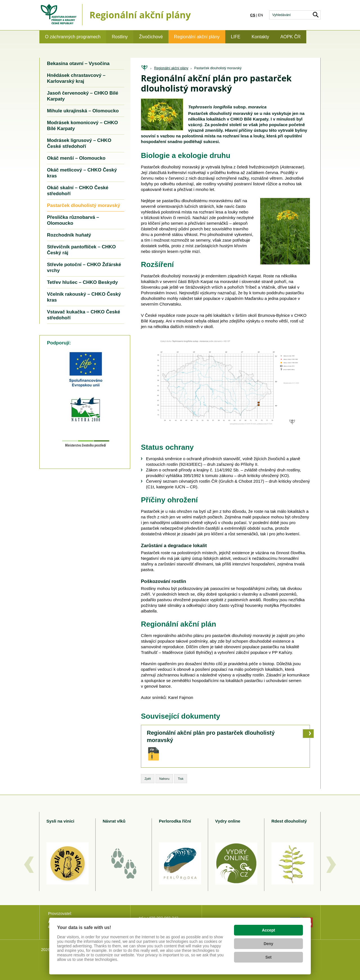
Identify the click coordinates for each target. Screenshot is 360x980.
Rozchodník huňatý (69, 235)
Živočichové (151, 37)
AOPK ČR (291, 37)
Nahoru (164, 779)
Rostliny (120, 37)
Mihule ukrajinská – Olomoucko (83, 111)
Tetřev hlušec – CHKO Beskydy (82, 282)
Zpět (148, 779)
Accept (268, 930)
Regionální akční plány (197, 37)
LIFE (236, 37)
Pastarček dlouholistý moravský (218, 68)
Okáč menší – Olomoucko (76, 158)
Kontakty (260, 37)
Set (269, 957)
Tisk (181, 779)
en (260, 15)
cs (253, 15)
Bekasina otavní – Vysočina (78, 64)
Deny (268, 944)
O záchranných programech (73, 37)
